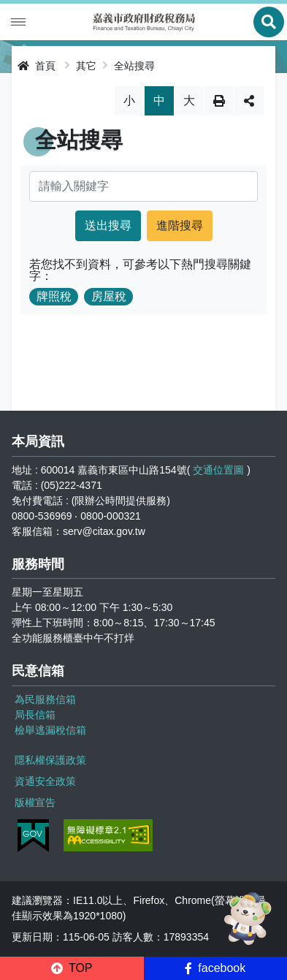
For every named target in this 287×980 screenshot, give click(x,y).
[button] (72, 968)
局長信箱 (35, 715)
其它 (86, 66)
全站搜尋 (134, 66)
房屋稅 (109, 296)
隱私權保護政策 (50, 760)
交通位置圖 (218, 470)
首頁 (37, 66)
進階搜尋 (180, 225)
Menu (18, 22)
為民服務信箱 (45, 699)
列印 (219, 101)
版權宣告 (35, 802)
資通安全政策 (45, 781)
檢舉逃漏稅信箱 (50, 730)
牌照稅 (54, 296)
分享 (249, 101)
